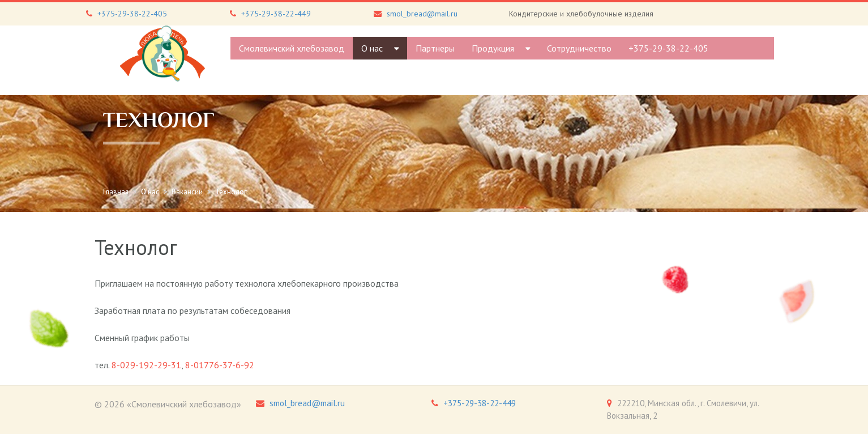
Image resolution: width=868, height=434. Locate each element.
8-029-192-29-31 (146, 365)
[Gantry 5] (163, 54)
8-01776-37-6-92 (220, 365)
